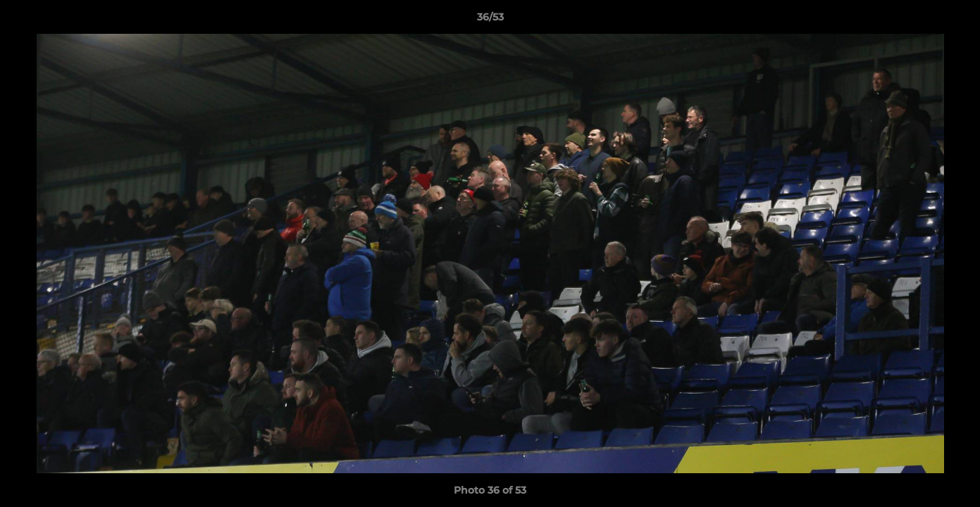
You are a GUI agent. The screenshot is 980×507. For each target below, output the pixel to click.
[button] (955, 20)
